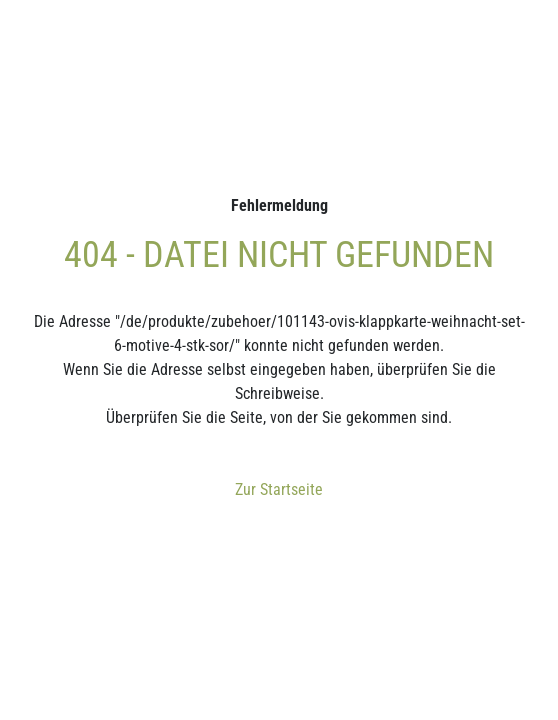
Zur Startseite (279, 489)
